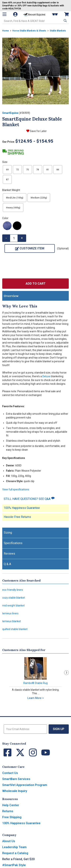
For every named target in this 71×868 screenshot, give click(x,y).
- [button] (6, 238)
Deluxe (46, 376)
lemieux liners (10, 613)
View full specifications (16, 489)
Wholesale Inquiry (15, 791)
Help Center (11, 805)
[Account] (16, 14)
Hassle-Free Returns (17, 517)
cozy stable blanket (14, 598)
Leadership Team (14, 847)
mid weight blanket (13, 606)
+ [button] (22, 238)
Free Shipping (12, 817)
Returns (8, 811)
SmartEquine (10, 113)
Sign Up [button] (59, 729)
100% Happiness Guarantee (22, 508)
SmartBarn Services (16, 779)
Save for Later (38, 131)
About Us (9, 841)
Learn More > (36, 698)
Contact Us (10, 773)
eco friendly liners (13, 590)
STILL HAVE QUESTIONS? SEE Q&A (29, 499)
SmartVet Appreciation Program (25, 785)
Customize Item (30, 248)
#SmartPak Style (14, 865)
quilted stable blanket (15, 629)
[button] (65, 21)
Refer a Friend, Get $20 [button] (18, 859)
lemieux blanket (12, 621)
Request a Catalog (15, 853)
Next (66, 673)
